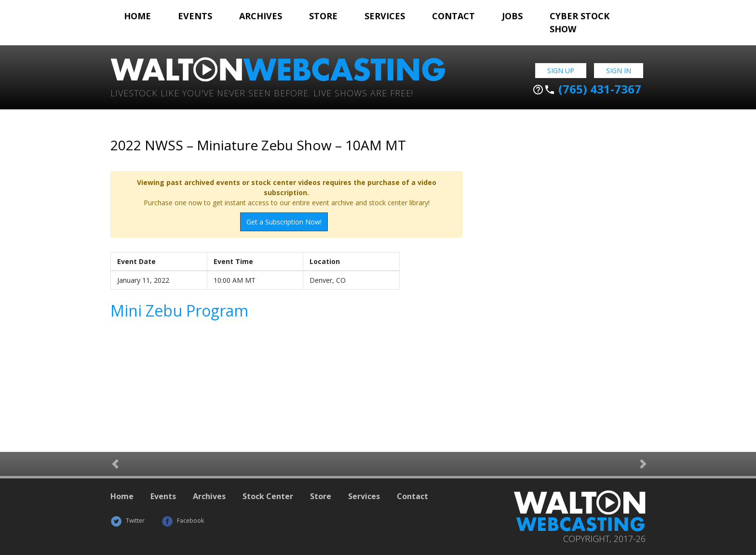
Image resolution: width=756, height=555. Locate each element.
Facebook (183, 521)
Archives (261, 16)
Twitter (128, 521)
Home (137, 16)
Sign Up (561, 71)
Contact (453, 16)
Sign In (619, 71)
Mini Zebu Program (179, 311)
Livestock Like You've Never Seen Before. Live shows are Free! (262, 92)
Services (385, 16)
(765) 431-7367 (587, 89)
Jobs (512, 16)
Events (195, 16)
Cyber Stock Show (580, 22)
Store (323, 16)
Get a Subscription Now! (284, 222)
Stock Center (268, 496)
